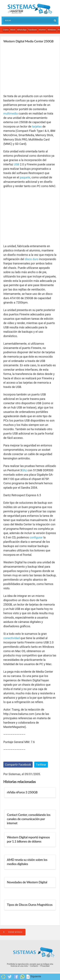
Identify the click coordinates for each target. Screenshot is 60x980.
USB (16, 164)
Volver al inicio (13, 932)
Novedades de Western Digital (27, 882)
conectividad (12, 638)
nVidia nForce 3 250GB (22, 792)
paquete (25, 177)
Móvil (13, 30)
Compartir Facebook (18, 765)
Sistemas (30, 9)
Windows (52, 30)
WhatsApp (22, 30)
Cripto (6, 30)
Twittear (41, 765)
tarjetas (37, 126)
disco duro (32, 259)
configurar (36, 537)
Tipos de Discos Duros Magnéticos (30, 905)
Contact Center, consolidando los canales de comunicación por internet (29, 819)
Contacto (34, 966)
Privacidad (45, 966)
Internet (42, 30)
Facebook (33, 30)
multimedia (11, 113)
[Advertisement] (27, 68)
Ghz (24, 470)
